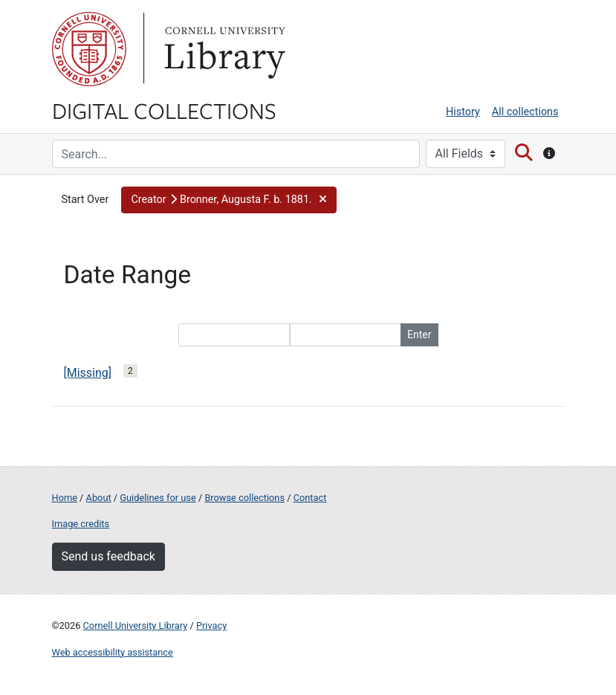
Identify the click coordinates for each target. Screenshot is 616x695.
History (463, 112)
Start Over (85, 200)
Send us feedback (108, 556)
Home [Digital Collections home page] (65, 498)
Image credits (81, 524)
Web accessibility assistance (113, 652)
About (99, 498)
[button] (229, 200)
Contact (310, 498)
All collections (525, 112)
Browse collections (244, 498)
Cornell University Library (136, 625)
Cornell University (89, 49)
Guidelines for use (158, 498)
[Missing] (88, 373)
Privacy (211, 625)
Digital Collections (164, 110)
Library (223, 49)
